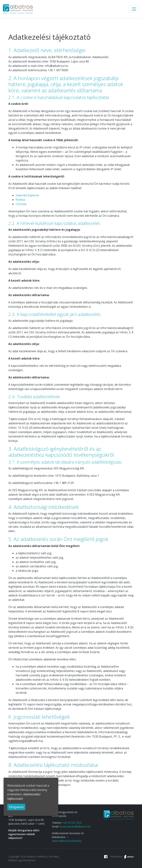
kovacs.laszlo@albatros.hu (75, 826)
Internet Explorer (27, 195)
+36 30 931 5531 (72, 823)
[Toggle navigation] (134, 9)
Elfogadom (16, 807)
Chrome (21, 204)
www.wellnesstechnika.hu (67, 841)
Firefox (20, 200)
